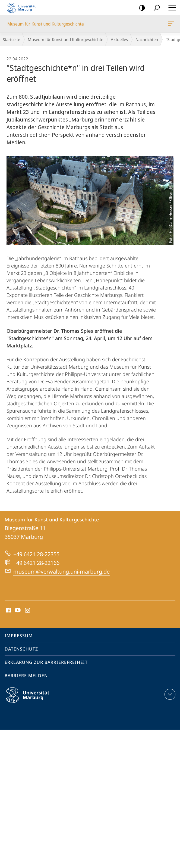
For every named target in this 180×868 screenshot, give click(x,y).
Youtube (17, 611)
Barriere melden (26, 676)
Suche (155, 8)
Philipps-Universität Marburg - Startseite (23, 8)
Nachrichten (147, 39)
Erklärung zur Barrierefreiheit (46, 662)
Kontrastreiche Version (140, 8)
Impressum (19, 636)
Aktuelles (119, 39)
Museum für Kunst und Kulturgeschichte (170, 25)
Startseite (11, 39)
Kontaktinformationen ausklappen (169, 694)
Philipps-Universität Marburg (32, 699)
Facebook (8, 611)
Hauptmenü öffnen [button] (170, 8)
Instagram (28, 611)
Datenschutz (21, 649)
